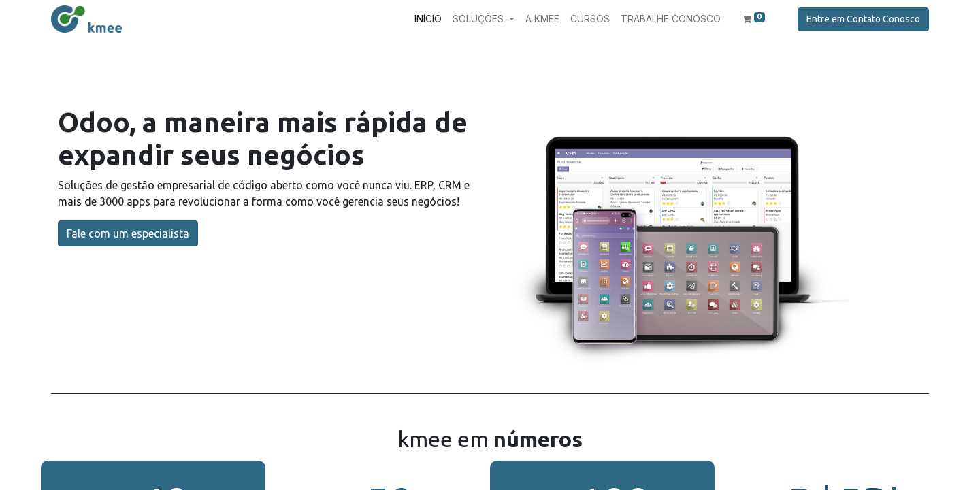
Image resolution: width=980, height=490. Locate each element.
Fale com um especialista (128, 233)
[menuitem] (428, 19)
